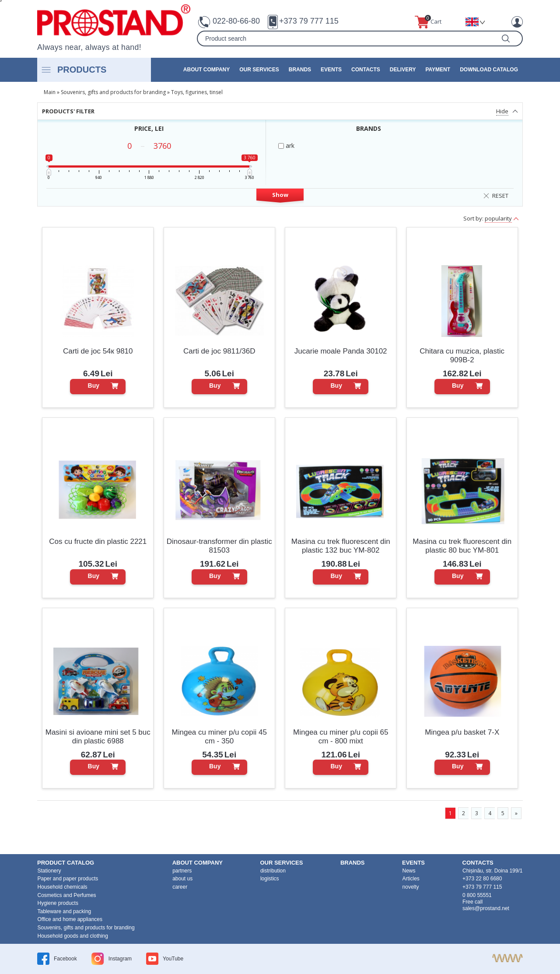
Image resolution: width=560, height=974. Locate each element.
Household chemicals (63, 887)
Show (280, 195)
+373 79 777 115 (309, 21)
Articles (411, 879)
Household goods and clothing (73, 936)
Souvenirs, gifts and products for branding (113, 92)
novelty (411, 887)
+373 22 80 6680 (482, 879)
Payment (438, 70)
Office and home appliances (70, 919)
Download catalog (489, 70)
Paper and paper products (68, 879)
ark (286, 145)
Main (50, 92)
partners (182, 871)
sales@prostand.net (486, 908)
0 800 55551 (477, 895)
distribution (273, 871)
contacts (366, 70)
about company (206, 70)
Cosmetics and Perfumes (67, 895)
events (331, 70)
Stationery (49, 871)
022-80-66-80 (236, 21)
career (180, 887)
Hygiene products (58, 903)
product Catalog (66, 863)
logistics (270, 879)
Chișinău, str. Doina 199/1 (492, 871)
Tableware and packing (65, 911)
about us (182, 879)
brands (300, 70)
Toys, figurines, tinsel (197, 92)
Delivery (403, 70)
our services (259, 70)
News (409, 871)
